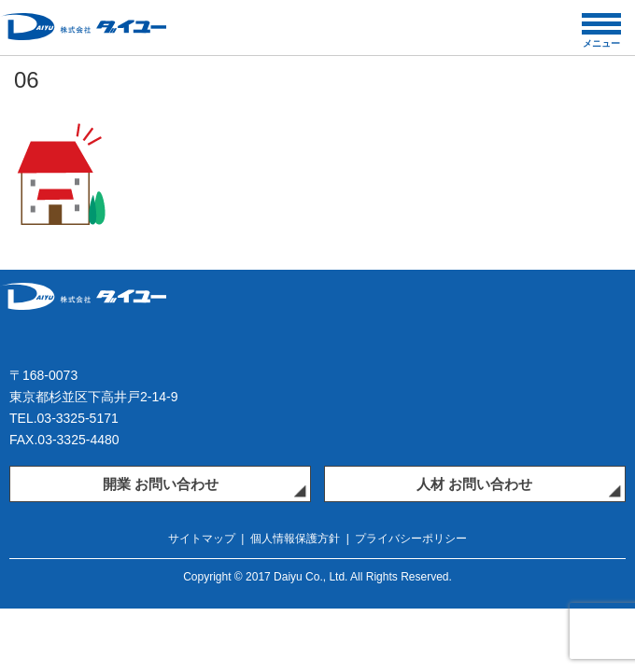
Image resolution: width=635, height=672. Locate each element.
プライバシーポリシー (411, 539)
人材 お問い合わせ (474, 484)
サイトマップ (202, 539)
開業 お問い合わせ (161, 484)
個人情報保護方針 (295, 539)
